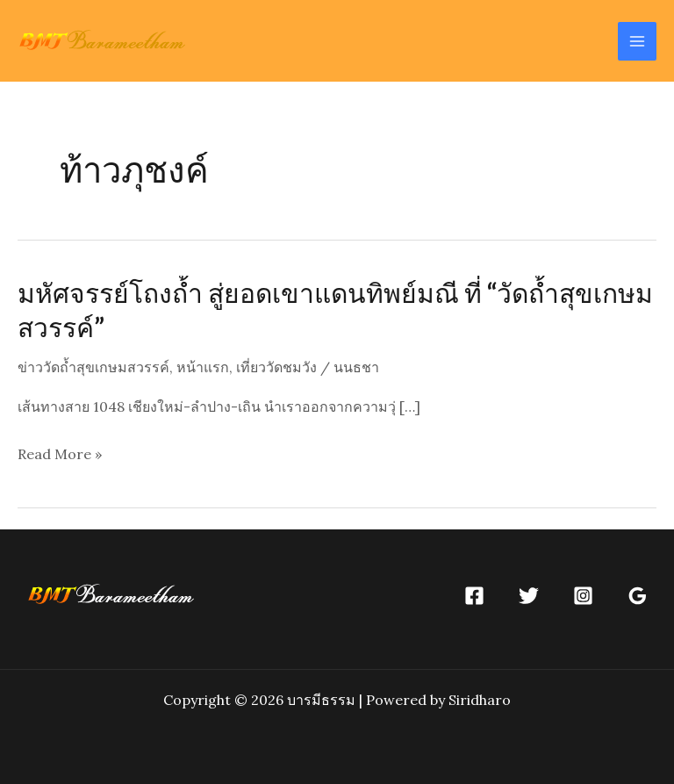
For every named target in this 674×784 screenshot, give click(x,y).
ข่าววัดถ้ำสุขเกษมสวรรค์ (93, 367)
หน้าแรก (203, 367)
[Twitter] (529, 596)
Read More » (60, 455)
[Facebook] (474, 596)
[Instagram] (583, 596)
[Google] (638, 596)
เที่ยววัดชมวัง (276, 367)
